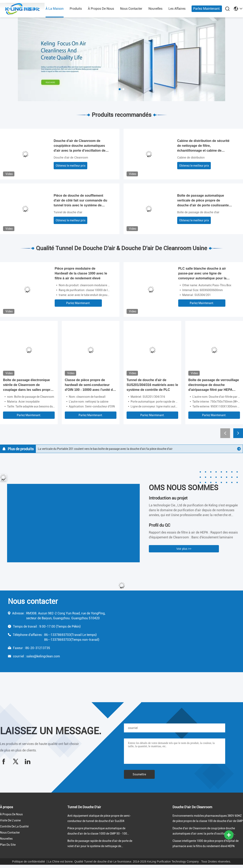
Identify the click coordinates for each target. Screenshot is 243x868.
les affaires (177, 9)
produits (76, 9)
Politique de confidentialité (29, 862)
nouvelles (155, 9)
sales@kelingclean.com (43, 656)
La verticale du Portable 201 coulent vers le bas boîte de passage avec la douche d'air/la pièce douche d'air (105, 449)
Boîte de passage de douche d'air (198, 212)
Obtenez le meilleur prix (71, 166)
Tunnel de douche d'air (68, 212)
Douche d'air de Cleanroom (71, 158)
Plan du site (8, 845)
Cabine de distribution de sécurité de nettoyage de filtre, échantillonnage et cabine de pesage (203, 146)
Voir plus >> (184, 549)
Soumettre (139, 774)
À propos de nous (101, 9)
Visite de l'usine (10, 820)
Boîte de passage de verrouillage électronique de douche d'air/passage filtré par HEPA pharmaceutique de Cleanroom (214, 385)
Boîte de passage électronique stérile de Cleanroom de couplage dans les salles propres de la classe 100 (29, 385)
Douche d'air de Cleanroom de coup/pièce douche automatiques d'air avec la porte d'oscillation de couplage (80, 146)
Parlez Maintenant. (207, 9)
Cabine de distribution (191, 158)
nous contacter (131, 9)
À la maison (55, 9)
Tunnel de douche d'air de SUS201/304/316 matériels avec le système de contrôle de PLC (152, 385)
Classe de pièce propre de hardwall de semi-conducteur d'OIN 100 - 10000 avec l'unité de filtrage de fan (90, 385)
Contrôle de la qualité (14, 826)
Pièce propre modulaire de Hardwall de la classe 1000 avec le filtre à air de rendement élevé (81, 273)
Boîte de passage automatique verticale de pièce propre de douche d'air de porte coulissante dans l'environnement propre (203, 201)
